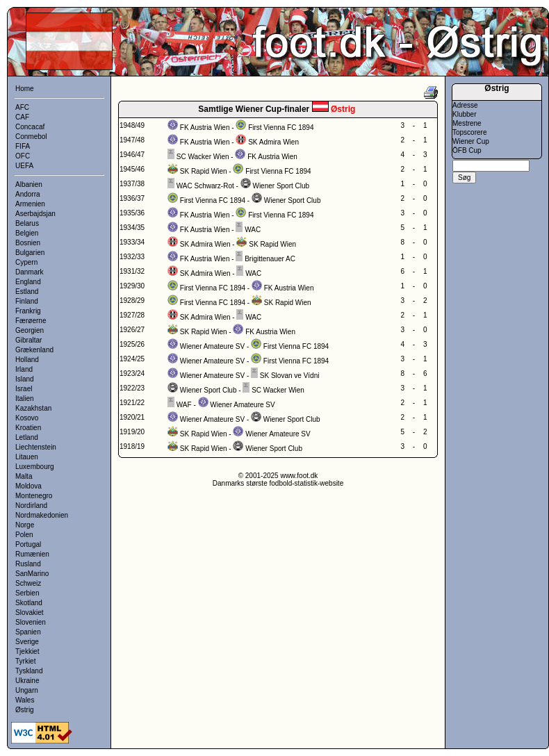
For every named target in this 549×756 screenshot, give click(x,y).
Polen (24, 535)
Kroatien (28, 428)
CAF (22, 117)
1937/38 (132, 184)
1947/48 (132, 140)
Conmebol (31, 137)
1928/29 (132, 301)
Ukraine (27, 681)
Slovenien (31, 622)
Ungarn (27, 690)
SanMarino (32, 574)
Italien (25, 398)
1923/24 (132, 373)
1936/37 (132, 198)
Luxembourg (35, 467)
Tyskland (29, 671)
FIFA (23, 146)
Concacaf (30, 127)
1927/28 (132, 315)
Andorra (28, 194)
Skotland (29, 603)
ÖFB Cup (467, 150)
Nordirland (31, 506)
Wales (25, 700)
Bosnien (28, 243)
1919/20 (132, 432)
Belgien (27, 233)
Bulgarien (30, 253)
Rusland (28, 564)
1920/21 (132, 417)
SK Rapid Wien (204, 171)
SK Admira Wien (273, 142)
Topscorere (469, 132)
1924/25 (132, 359)
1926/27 (132, 330)
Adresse (465, 105)
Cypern (26, 262)
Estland (27, 291)
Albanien (29, 184)
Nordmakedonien (42, 515)
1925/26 (132, 344)
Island (25, 379)
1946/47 (132, 155)
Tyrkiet (25, 661)
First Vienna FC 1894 (281, 128)
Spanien (28, 632)
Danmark (30, 272)
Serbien (27, 593)
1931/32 (132, 271)
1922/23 (132, 388)
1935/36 (132, 213)
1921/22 (132, 403)
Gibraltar (28, 340)
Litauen (27, 457)
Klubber (464, 114)
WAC (253, 230)
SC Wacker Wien (203, 157)
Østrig (25, 710)
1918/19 (132, 446)
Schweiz (28, 583)
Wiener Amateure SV (212, 346)
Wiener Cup (471, 141)
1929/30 (132, 286)
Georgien (30, 330)
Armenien (30, 204)
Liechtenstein (36, 447)
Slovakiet (30, 613)
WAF (184, 405)
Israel (24, 389)
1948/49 (132, 125)
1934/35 (132, 228)
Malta (24, 476)
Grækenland (34, 350)
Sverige (27, 642)
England (28, 282)
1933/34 (132, 242)
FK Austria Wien (205, 128)
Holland (27, 360)
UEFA (24, 166)
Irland (24, 369)
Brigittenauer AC (270, 259)
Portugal (28, 544)
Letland (27, 437)
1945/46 (132, 169)
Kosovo (27, 418)
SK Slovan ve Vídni (290, 376)
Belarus (27, 223)
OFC (23, 156)
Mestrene (467, 123)
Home (25, 89)
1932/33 (132, 257)
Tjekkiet (27, 651)
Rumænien (32, 554)
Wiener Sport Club (281, 186)
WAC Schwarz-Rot (205, 186)
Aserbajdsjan (35, 214)
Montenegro (34, 496)
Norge (25, 525)
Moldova (28, 486)
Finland (27, 301)
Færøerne (31, 321)
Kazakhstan (33, 408)
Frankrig (28, 311)
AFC (22, 107)
